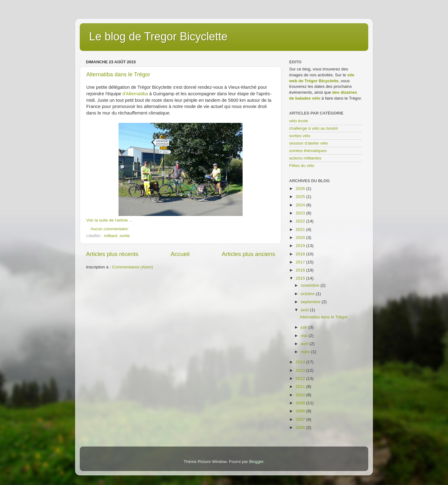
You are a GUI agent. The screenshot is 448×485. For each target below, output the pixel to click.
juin (305, 327)
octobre (308, 294)
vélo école (299, 121)
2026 (301, 189)
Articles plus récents (112, 254)
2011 (301, 386)
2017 (301, 262)
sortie (125, 236)
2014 (301, 362)
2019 (301, 246)
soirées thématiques (308, 151)
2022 (301, 221)
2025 (301, 197)
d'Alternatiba (135, 94)
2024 (301, 205)
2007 (301, 419)
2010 (301, 395)
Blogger (256, 462)
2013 (301, 370)
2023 (301, 213)
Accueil (180, 254)
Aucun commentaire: (110, 229)
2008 (301, 411)
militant (111, 236)
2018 (301, 254)
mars (306, 352)
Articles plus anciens (249, 254)
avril (305, 344)
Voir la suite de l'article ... (109, 220)
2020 (301, 238)
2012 (301, 378)
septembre (311, 302)
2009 (301, 403)
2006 (301, 427)
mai (305, 336)
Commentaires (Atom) (132, 267)
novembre (311, 285)
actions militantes (305, 158)
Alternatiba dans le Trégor (118, 74)
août (305, 310)
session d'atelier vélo (309, 143)
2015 (301, 278)
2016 (301, 270)
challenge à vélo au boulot (314, 128)
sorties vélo (300, 136)
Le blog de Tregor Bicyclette (158, 36)
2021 (301, 229)
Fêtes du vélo (302, 166)
